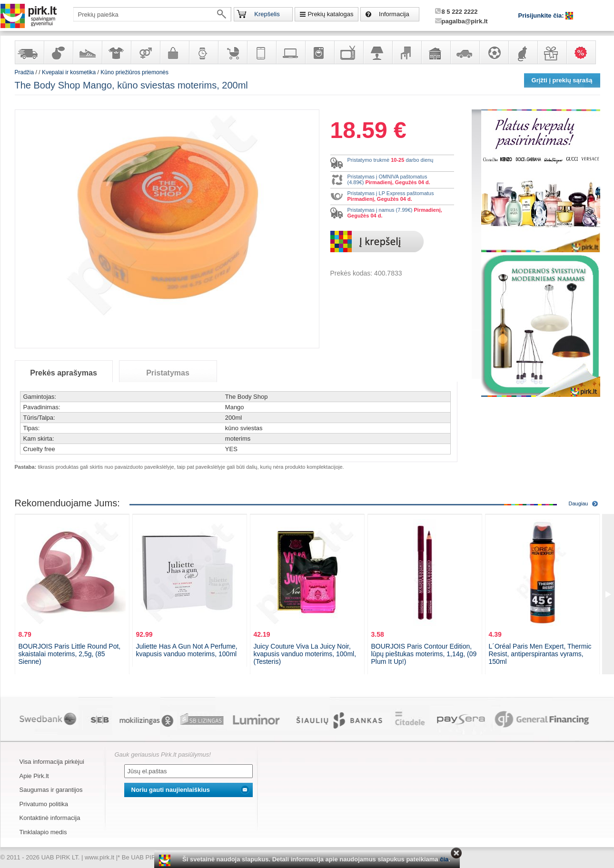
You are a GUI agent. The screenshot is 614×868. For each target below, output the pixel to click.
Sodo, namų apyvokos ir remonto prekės (436, 52)
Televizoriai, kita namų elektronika (348, 52)
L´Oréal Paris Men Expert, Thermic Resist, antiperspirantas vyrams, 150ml (540, 654)
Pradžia (25, 72)
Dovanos (552, 52)
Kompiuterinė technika (290, 52)
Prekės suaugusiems (145, 52)
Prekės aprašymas (64, 373)
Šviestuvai (377, 52)
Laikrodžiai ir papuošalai (203, 52)
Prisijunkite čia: (542, 15)
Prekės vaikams (232, 52)
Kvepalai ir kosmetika (58, 52)
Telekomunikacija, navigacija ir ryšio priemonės (261, 52)
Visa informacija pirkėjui (52, 762)
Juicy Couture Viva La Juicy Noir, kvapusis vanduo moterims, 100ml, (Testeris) (305, 654)
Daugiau (579, 503)
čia (444, 859)
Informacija (394, 14)
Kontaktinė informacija (50, 818)
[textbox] (152, 14)
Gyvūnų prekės (523, 52)
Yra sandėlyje (29, 52)
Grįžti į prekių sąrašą (562, 80)
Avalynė (87, 52)
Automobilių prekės (465, 52)
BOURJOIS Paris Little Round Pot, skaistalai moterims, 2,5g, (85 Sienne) (70, 654)
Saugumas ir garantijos (51, 790)
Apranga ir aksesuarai (116, 52)
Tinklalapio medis (43, 832)
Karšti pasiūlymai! (584, 52)
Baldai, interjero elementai (406, 52)
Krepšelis (267, 14)
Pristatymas (168, 373)
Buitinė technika (319, 52)
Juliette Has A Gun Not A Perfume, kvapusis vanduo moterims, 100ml (187, 650)
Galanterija (174, 52)
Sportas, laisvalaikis (494, 52)
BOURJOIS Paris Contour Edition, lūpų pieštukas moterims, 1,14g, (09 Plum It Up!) (424, 654)
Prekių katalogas (330, 14)
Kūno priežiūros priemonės (134, 72)
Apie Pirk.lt (34, 776)
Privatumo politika (44, 804)
